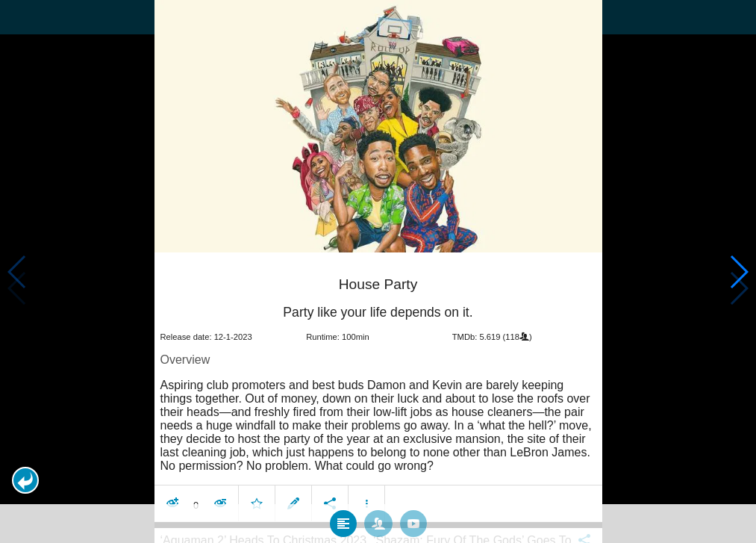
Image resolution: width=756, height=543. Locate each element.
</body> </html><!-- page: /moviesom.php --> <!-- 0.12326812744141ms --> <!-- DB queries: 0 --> (378, 271)
